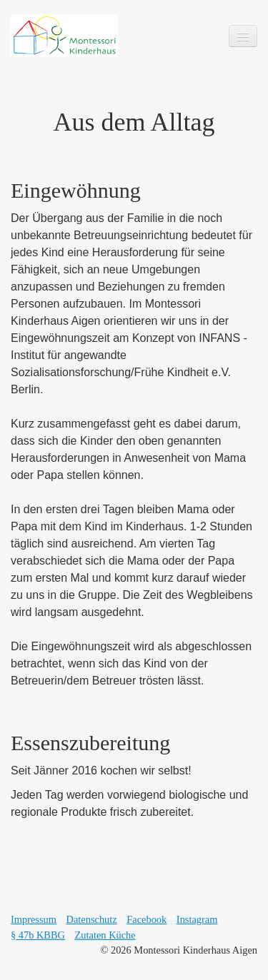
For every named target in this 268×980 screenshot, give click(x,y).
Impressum (34, 919)
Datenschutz (92, 919)
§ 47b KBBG (38, 935)
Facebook (147, 919)
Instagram (197, 919)
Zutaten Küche (105, 935)
